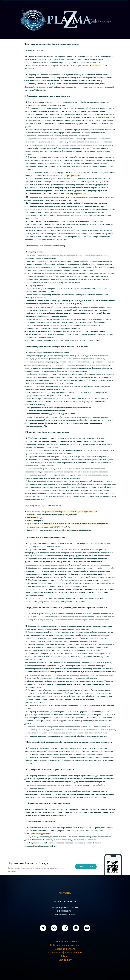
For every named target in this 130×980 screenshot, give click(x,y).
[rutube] (65, 928)
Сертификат (65, 960)
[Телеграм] (43, 928)
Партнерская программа (65, 941)
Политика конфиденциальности (65, 952)
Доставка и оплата (65, 949)
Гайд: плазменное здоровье (65, 945)
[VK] (54, 928)
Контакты (65, 893)
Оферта (65, 956)
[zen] (76, 928)
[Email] (87, 928)
